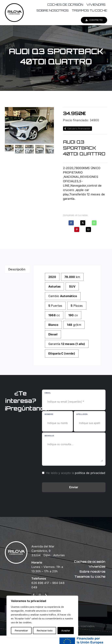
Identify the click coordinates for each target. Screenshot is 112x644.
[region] (42, 617)
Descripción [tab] (17, 269)
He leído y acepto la (76, 473)
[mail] (40, 595)
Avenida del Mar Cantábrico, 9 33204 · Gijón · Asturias (48, 551)
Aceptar (66, 630)
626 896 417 (40, 583)
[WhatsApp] (94, 223)
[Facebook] (71, 223)
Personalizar (21, 630)
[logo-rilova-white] (16, 543)
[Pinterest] (77, 230)
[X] (83, 223)
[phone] (46, 595)
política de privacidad (90, 473)
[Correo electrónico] (88, 230)
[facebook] (34, 595)
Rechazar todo (45, 630)
